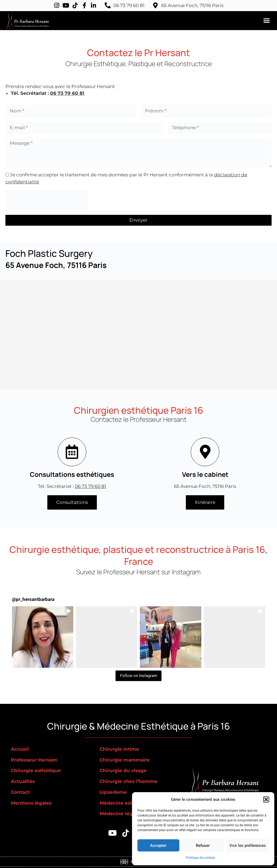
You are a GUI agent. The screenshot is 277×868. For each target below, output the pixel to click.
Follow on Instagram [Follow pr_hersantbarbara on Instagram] (139, 676)
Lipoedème (113, 792)
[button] (266, 799)
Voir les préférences (248, 846)
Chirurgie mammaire (125, 760)
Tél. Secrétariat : (72, 486)
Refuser (203, 846)
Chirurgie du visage (123, 770)
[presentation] (47, 200)
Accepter (158, 846)
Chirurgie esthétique (36, 770)
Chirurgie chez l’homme (128, 781)
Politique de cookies (200, 858)
